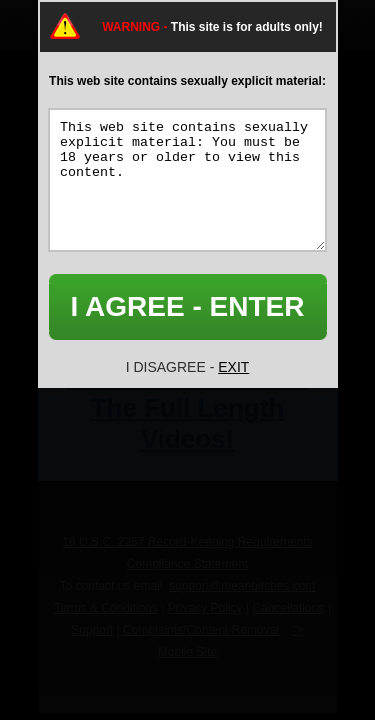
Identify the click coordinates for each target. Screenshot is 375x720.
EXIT (233, 367)
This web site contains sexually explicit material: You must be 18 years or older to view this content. (187, 180)
